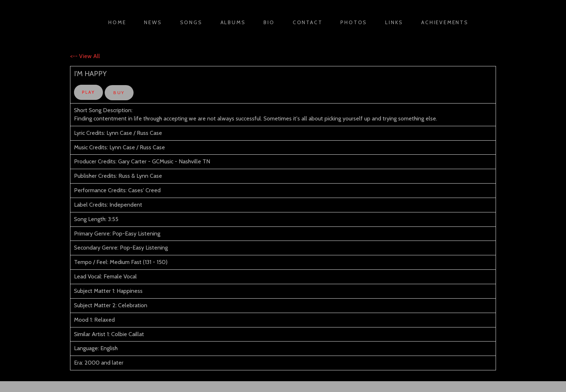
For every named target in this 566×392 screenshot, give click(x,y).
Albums (233, 22)
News (153, 22)
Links (394, 22)
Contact (308, 22)
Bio (269, 22)
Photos (354, 22)
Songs (191, 22)
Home (117, 22)
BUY (119, 93)
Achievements (445, 22)
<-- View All (85, 56)
